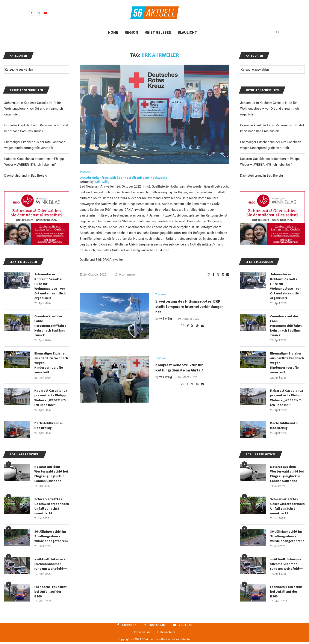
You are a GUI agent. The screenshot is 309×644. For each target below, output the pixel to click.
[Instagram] (39, 13)
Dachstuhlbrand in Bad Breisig (261, 176)
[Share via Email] (228, 275)
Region (131, 32)
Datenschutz (166, 635)
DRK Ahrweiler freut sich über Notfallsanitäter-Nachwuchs (124, 178)
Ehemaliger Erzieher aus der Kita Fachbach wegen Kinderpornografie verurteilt (287, 364)
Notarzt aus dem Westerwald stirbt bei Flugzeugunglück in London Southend (287, 475)
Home (113, 32)
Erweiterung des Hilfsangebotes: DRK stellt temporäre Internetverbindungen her (189, 307)
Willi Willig (102, 182)
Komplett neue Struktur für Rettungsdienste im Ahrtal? (179, 368)
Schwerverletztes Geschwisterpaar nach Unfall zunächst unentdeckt (287, 508)
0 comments (125, 275)
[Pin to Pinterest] (223, 275)
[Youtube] (45, 13)
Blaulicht (187, 32)
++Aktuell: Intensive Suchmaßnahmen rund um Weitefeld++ (286, 566)
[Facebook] (32, 13)
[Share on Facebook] (214, 275)
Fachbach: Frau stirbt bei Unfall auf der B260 (286, 594)
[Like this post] (208, 275)
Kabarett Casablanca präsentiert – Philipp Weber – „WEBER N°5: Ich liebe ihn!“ (287, 399)
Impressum (142, 635)
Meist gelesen (158, 32)
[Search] (278, 32)
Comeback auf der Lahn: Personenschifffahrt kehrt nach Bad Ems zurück (286, 326)
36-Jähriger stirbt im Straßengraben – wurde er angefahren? (287, 538)
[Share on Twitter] (218, 275)
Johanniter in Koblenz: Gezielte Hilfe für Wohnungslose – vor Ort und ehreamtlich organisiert (269, 109)
